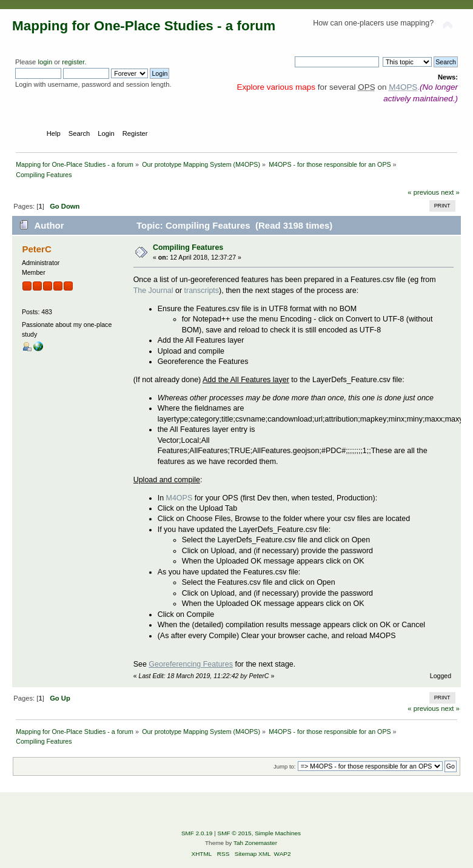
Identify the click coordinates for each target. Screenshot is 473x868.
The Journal (153, 291)
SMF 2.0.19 (197, 833)
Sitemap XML (253, 854)
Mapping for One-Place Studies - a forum (144, 26)
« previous (423, 192)
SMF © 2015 (235, 833)
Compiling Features (188, 247)
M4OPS (179, 498)
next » (450, 192)
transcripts (202, 291)
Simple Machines (278, 833)
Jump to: (285, 766)
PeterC (36, 249)
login (45, 62)
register (73, 62)
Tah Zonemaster (255, 843)
